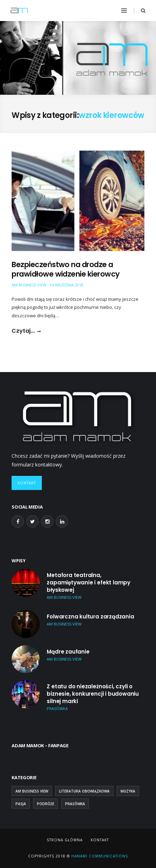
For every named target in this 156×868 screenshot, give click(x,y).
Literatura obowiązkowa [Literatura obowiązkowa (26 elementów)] (84, 791)
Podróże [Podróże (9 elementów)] (45, 804)
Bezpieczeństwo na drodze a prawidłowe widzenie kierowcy (66, 269)
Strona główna (65, 840)
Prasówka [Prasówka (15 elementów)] (75, 804)
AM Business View (29, 285)
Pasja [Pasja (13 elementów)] (21, 804)
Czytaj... (23, 331)
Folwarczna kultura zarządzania (90, 617)
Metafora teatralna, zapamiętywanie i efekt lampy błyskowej (89, 582)
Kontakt (27, 483)
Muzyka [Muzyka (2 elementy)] (128, 791)
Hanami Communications (99, 856)
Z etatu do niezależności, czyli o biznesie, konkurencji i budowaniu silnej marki (93, 694)
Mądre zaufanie (68, 652)
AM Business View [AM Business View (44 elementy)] (32, 791)
